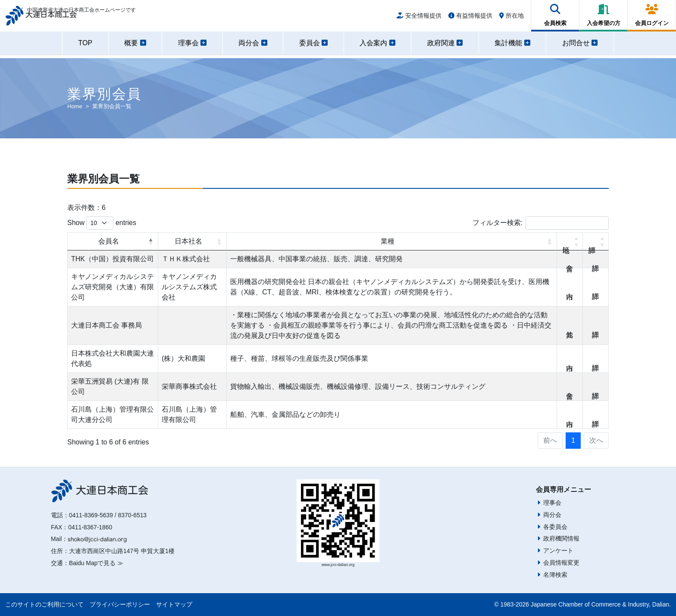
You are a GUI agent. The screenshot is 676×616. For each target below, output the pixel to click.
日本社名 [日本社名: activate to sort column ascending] (188, 241)
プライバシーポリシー (120, 604)
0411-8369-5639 (91, 515)
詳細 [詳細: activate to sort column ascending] (596, 241)
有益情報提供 (470, 18)
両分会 (552, 515)
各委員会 (555, 527)
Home (75, 106)
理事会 (552, 503)
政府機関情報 (561, 538)
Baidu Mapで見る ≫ (96, 563)
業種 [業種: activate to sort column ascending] (388, 241)
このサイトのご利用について (44, 604)
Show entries (102, 223)
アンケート (558, 550)
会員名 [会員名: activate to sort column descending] (109, 241)
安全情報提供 (419, 18)
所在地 (512, 18)
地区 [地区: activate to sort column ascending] (570, 241)
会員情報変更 (561, 563)
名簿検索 (555, 575)
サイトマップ (174, 604)
